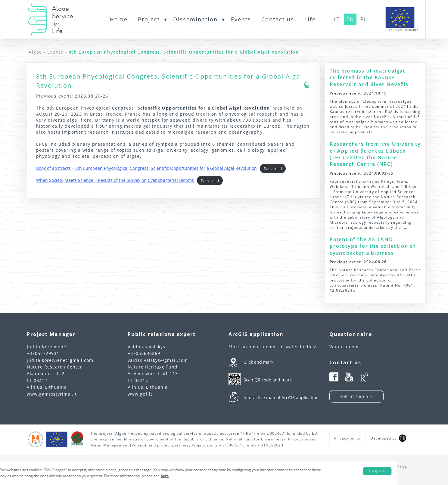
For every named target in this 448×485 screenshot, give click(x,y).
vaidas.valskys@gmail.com (158, 360)
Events (241, 19)
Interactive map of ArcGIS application (281, 398)
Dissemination (195, 19)
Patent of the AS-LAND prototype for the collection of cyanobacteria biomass (373, 246)
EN (350, 19)
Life (310, 19)
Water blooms (345, 347)
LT (337, 19)
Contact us (278, 19)
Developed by (384, 438)
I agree (401, 469)
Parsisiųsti (273, 168)
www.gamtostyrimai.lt (52, 394)
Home (119, 19)
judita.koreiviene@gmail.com (60, 360)
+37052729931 (43, 353)
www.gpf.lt (140, 394)
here (193, 473)
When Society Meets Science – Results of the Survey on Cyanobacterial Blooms (115, 180)
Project (149, 19)
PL (364, 19)
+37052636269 (144, 353)
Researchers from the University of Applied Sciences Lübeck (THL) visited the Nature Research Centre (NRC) (375, 154)
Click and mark (258, 362)
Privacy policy (348, 438)
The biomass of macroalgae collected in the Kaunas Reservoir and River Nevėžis (369, 78)
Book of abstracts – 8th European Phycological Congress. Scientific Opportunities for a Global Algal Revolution (146, 168)
